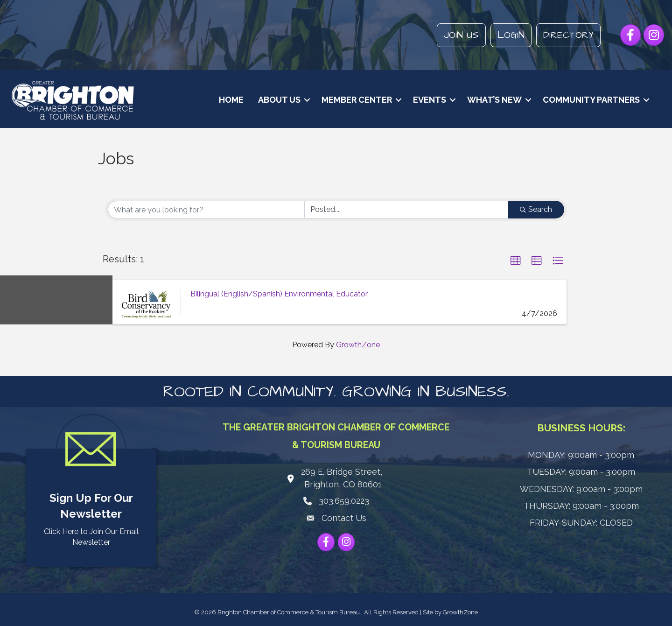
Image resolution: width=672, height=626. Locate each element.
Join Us (461, 35)
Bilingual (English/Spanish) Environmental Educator (279, 293)
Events (429, 100)
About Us (278, 100)
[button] (516, 261)
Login (511, 35)
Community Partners (590, 100)
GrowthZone (358, 344)
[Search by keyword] (206, 210)
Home (230, 100)
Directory (568, 35)
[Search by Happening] (406, 210)
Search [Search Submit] (536, 209)
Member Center (356, 100)
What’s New (493, 100)
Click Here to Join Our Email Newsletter (91, 537)
